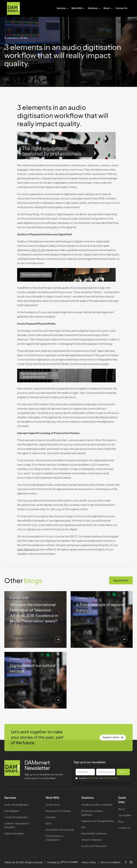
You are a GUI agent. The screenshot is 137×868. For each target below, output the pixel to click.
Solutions (94, 8)
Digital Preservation (14, 834)
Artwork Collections (92, 840)
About (108, 8)
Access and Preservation (94, 846)
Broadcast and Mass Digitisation (92, 813)
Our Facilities (125, 816)
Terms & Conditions (110, 863)
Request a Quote (113, 742)
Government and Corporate (60, 830)
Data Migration (12, 811)
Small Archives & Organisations (54, 838)
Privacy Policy (94, 778)
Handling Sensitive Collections (97, 805)
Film (83, 827)
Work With (78, 8)
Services (63, 8)
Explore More (121, 580)
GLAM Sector (53, 805)
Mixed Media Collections (94, 834)
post (105, 364)
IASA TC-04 (38, 250)
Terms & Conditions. (112, 778)
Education (51, 817)
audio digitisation (27, 549)
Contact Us (121, 8)
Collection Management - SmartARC (17, 826)
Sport (49, 824)
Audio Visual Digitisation (17, 805)
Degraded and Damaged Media (97, 821)
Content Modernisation (16, 817)
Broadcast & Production (58, 811)
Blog (121, 822)
